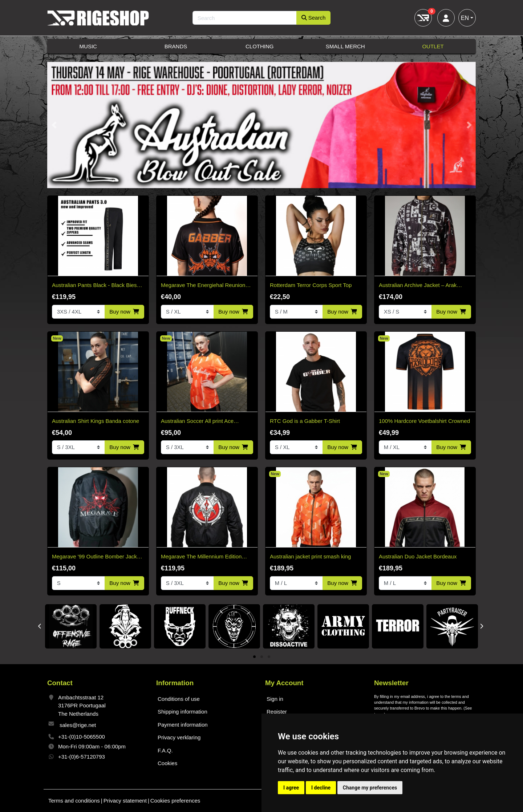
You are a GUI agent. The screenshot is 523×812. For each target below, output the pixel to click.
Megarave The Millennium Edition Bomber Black (201, 557)
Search (314, 18)
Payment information (183, 725)
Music (88, 46)
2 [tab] (262, 657)
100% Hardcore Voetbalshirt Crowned (424, 421)
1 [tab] (254, 657)
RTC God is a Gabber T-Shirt (305, 421)
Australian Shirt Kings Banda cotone (96, 421)
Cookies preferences (175, 801)
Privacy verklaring (179, 737)
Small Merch (345, 46)
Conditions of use (179, 699)
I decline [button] (321, 788)
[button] (54, 125)
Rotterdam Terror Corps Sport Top (311, 285)
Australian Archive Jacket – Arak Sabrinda (418, 286)
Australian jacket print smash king (310, 556)
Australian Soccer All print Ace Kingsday (197, 422)
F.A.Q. (165, 750)
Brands (176, 46)
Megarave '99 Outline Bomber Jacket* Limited (98, 557)
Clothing (260, 46)
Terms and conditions (74, 801)
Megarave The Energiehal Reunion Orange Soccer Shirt (203, 286)
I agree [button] (291, 788)
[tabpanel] (71, 626)
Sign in (275, 699)
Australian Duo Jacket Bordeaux (418, 556)
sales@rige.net (78, 725)
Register (277, 712)
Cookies (167, 763)
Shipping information (183, 712)
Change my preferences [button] (370, 788)
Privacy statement (125, 801)
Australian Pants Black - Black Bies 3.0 (94, 286)
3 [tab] (269, 657)
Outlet (433, 46)
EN (465, 18)
